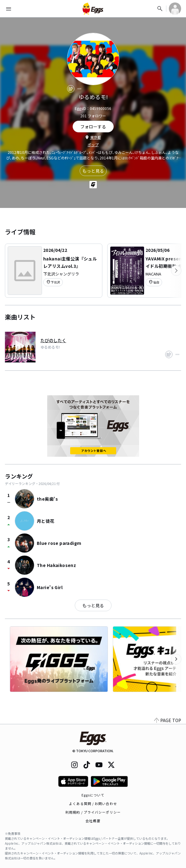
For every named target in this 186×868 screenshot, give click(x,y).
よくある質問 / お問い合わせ (93, 803)
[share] (71, 89)
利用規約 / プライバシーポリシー (93, 812)
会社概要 (93, 821)
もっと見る (93, 171)
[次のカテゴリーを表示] (176, 271)
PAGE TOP (168, 720)
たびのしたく (53, 340)
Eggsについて (93, 795)
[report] (79, 89)
